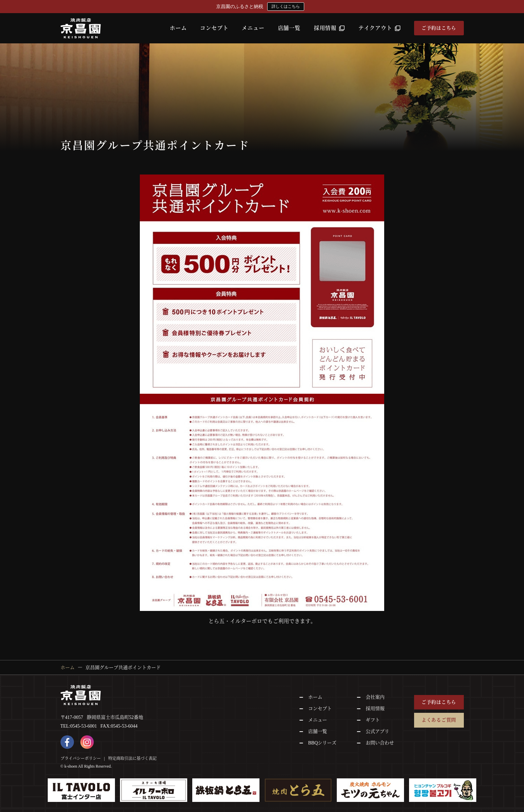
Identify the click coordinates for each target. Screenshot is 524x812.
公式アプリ (377, 731)
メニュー (253, 28)
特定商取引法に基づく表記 (132, 759)
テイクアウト (379, 28)
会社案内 (375, 697)
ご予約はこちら (439, 28)
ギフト (373, 720)
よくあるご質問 (439, 720)
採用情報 (329, 28)
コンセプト (214, 28)
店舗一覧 (289, 28)
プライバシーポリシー (81, 759)
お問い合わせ (380, 743)
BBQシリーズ (323, 743)
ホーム (178, 28)
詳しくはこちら (286, 6)
